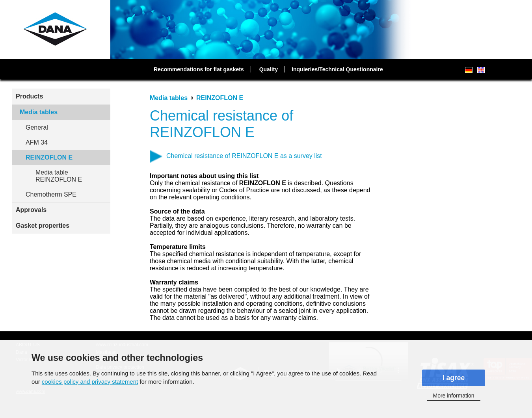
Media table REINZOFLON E (59, 176)
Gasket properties (43, 226)
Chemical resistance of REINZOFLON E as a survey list (244, 156)
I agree (454, 378)
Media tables (39, 112)
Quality (269, 69)
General (37, 127)
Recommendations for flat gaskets (199, 69)
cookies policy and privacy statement (90, 382)
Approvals (31, 210)
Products (29, 96)
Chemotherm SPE (51, 194)
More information (453, 396)
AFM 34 (37, 142)
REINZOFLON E (49, 157)
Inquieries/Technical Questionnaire (337, 69)
